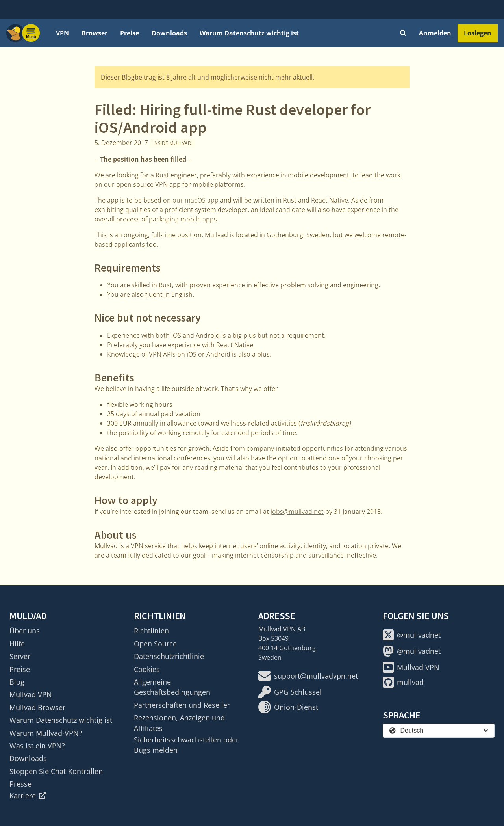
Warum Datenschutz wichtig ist (249, 33)
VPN (62, 33)
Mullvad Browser (37, 707)
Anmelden (435, 33)
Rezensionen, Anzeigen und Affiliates (179, 723)
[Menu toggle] (31, 33)
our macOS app (195, 200)
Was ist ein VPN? (37, 746)
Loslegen (478, 33)
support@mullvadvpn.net (308, 676)
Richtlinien (151, 631)
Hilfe (17, 644)
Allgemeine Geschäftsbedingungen (172, 687)
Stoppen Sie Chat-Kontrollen (56, 771)
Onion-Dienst (288, 707)
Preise (130, 33)
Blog (17, 682)
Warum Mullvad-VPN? (46, 733)
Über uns (25, 631)
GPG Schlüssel (290, 692)
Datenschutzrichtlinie (169, 656)
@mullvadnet (412, 635)
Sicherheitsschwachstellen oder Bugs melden (186, 745)
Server (20, 656)
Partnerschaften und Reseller (182, 705)
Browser (94, 33)
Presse (20, 784)
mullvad (403, 682)
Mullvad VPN (31, 694)
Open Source (155, 644)
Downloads (169, 33)
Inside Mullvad (172, 143)
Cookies (147, 669)
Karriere (28, 796)
